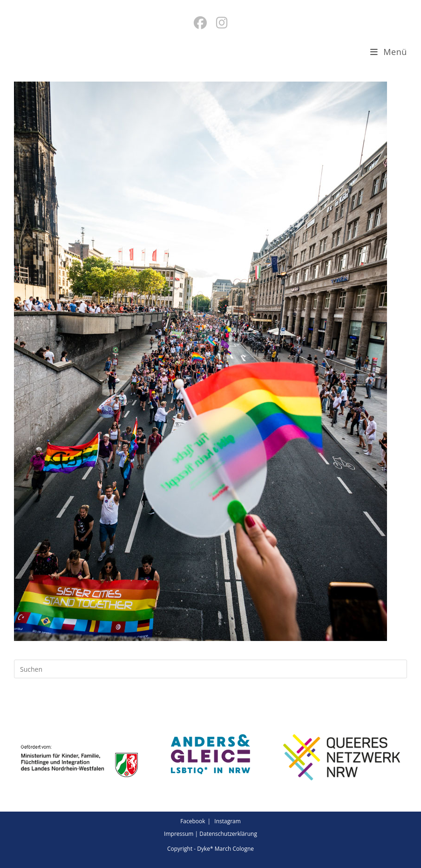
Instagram (227, 821)
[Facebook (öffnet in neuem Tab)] (200, 22)
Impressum (179, 834)
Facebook (193, 821)
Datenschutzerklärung (228, 834)
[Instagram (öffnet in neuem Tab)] (222, 22)
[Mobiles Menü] (389, 52)
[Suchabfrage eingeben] (210, 669)
